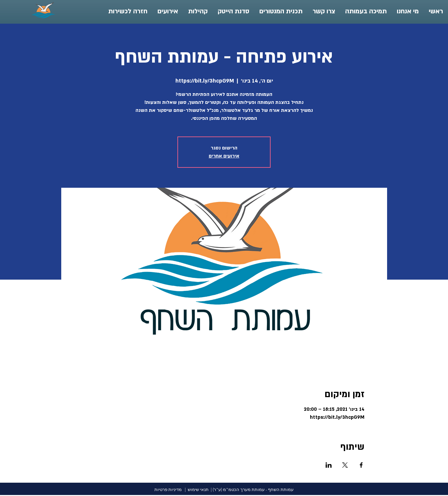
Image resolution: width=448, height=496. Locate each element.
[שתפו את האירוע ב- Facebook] (361, 465)
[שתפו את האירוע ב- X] (345, 465)
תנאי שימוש (198, 490)
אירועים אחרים (224, 156)
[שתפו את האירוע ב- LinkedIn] (329, 465)
